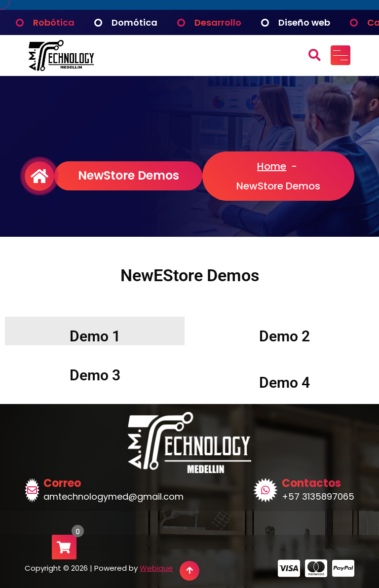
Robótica (54, 22)
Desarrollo (218, 22)
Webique (156, 568)
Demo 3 (95, 375)
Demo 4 (284, 383)
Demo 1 (95, 336)
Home (272, 166)
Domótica (134, 22)
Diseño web (304, 22)
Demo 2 (284, 336)
